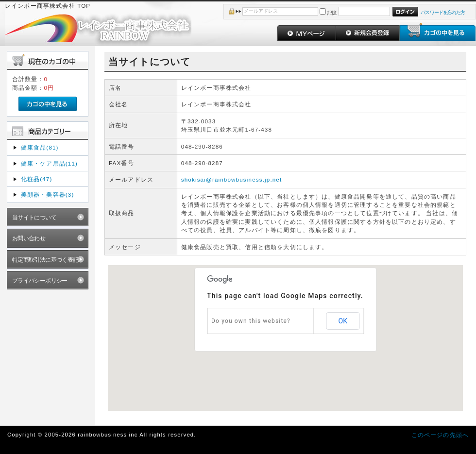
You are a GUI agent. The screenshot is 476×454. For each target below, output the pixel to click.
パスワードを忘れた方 (443, 12)
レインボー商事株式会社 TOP (48, 6)
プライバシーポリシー (40, 280)
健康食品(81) (40, 147)
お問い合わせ (29, 238)
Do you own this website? (251, 321)
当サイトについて (34, 217)
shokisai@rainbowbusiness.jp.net (232, 179)
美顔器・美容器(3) (48, 194)
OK (343, 321)
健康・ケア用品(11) (49, 163)
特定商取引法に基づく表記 (45, 260)
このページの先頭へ (440, 435)
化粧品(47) (37, 179)
